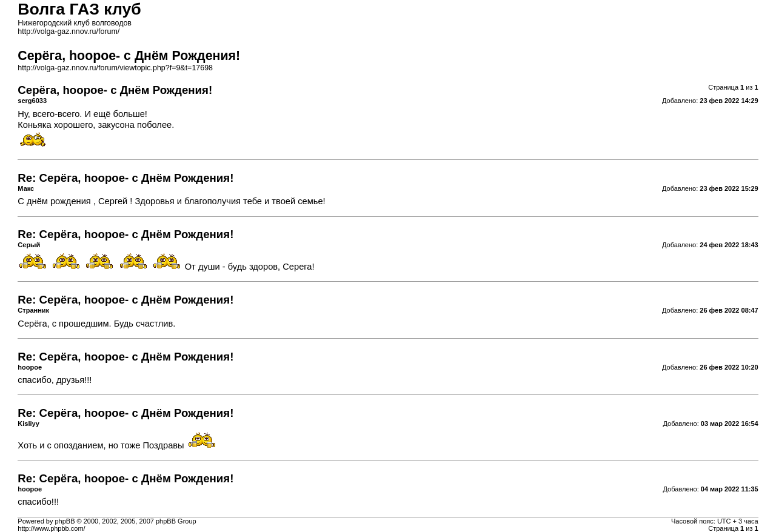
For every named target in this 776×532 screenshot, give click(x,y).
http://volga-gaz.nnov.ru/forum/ (69, 32)
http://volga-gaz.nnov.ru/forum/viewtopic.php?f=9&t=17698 (115, 68)
